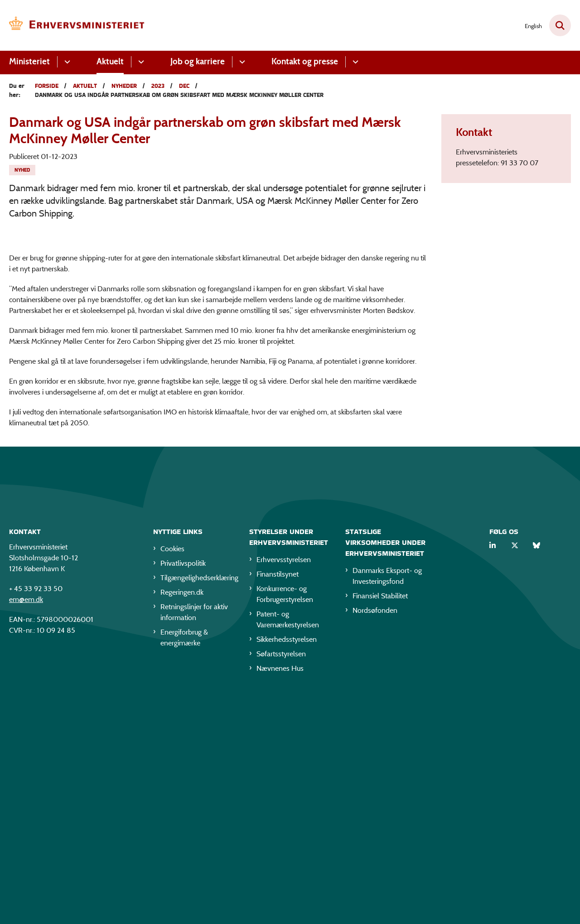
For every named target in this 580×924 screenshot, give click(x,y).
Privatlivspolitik (183, 790)
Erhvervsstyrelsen (284, 786)
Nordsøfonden (375, 837)
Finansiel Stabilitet (380, 822)
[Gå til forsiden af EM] (77, 25)
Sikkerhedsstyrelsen (287, 866)
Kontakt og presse (305, 61)
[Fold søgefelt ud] (560, 25)
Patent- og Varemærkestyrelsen (288, 846)
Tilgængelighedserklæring (198, 804)
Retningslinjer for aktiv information (194, 839)
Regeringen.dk (182, 819)
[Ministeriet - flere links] (66, 62)
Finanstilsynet (278, 801)
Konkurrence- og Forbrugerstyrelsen (285, 821)
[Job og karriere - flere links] (241, 62)
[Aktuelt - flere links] (140, 62)
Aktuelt (110, 61)
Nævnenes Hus (280, 895)
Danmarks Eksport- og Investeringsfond (387, 802)
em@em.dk (26, 826)
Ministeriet (29, 61)
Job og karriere (198, 61)
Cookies (172, 775)
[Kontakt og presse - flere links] (354, 62)
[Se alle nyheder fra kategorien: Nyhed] (22, 170)
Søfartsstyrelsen (281, 880)
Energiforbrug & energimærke (184, 864)
